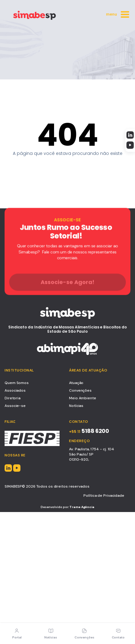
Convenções (80, 390)
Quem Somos (17, 383)
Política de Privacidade (104, 496)
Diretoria (13, 398)
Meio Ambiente (83, 398)
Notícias (76, 406)
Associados (15, 390)
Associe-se (15, 406)
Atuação (76, 383)
